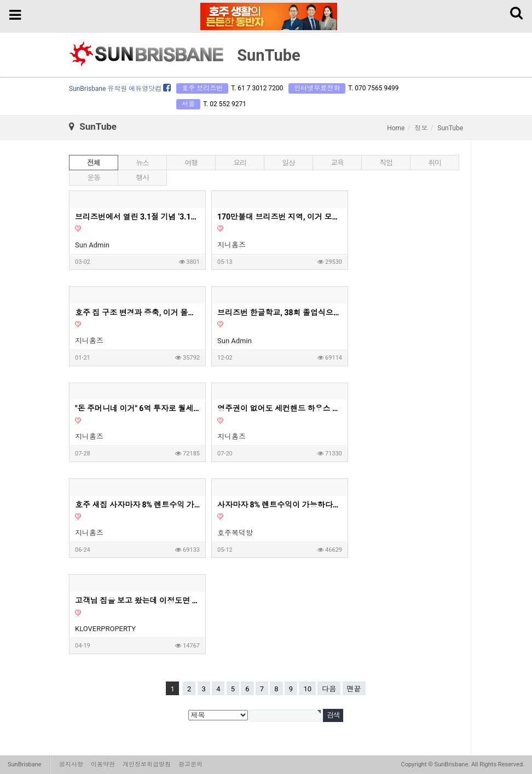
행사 (142, 178)
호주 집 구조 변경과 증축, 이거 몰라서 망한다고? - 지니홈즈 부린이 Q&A (138, 313)
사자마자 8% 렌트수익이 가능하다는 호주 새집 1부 (280, 505)
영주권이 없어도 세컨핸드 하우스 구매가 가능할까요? (280, 408)
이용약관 (103, 764)
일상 (288, 163)
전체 (93, 163)
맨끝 (354, 689)
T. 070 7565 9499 (373, 88)
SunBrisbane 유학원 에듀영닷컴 (120, 89)
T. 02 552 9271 (225, 104)
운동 (93, 178)
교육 (337, 163)
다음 (329, 689)
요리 (239, 163)
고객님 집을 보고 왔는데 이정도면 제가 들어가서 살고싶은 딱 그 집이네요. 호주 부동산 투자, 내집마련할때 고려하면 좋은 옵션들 (138, 600)
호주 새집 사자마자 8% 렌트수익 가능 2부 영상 (138, 505)
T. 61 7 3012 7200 (257, 88)
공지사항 (71, 764)
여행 (191, 163)
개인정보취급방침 (147, 764)
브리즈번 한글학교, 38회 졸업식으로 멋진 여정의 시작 (280, 313)
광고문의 (190, 764)
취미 (434, 163)
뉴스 (142, 163)
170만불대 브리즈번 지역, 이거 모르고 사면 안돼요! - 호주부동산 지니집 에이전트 (280, 217)
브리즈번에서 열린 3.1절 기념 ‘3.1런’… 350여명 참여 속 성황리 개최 (138, 217)
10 (307, 689)
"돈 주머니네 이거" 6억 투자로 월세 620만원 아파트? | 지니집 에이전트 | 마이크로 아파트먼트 (138, 408)
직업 (386, 163)
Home (396, 128)
